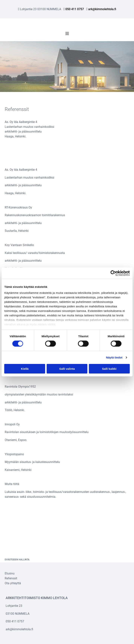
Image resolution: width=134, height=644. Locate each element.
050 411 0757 (75, 9)
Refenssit (11, 578)
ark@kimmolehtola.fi (102, 9)
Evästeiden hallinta (17, 560)
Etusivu (10, 573)
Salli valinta (67, 369)
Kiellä (25, 369)
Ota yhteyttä (13, 583)
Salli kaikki (109, 369)
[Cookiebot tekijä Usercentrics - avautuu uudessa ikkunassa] (113, 273)
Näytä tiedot (114, 357)
